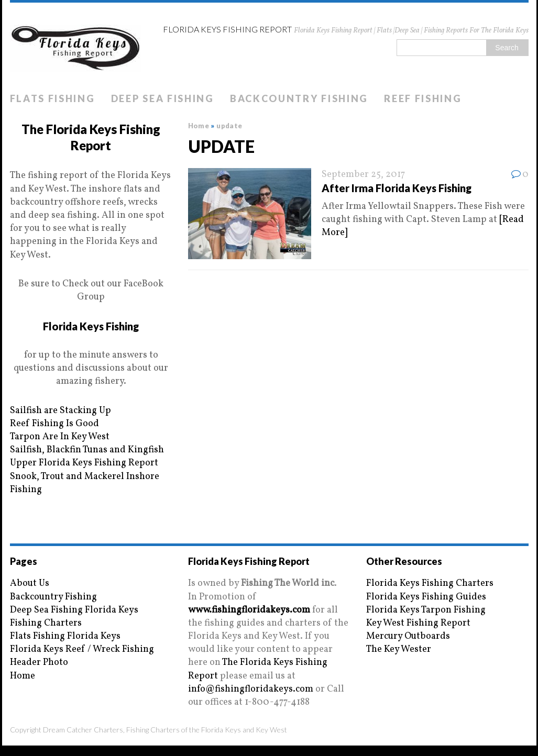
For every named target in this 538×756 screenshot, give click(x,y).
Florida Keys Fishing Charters (430, 583)
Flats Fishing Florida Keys (65, 636)
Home (23, 676)
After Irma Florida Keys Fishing (397, 188)
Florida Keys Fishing (91, 326)
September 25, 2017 (363, 175)
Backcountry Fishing (299, 98)
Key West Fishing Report (418, 623)
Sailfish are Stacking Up (61, 411)
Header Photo (39, 663)
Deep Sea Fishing (163, 98)
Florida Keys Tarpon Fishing (426, 610)
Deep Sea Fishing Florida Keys (74, 610)
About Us (30, 583)
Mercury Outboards (408, 636)
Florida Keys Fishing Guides (426, 597)
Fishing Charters (46, 623)
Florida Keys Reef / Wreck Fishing (82, 649)
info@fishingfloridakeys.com (251, 689)
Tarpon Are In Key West (60, 437)
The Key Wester (399, 649)
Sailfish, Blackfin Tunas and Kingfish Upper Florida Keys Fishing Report (87, 457)
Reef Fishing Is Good (54, 424)
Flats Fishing (53, 98)
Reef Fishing (423, 98)
